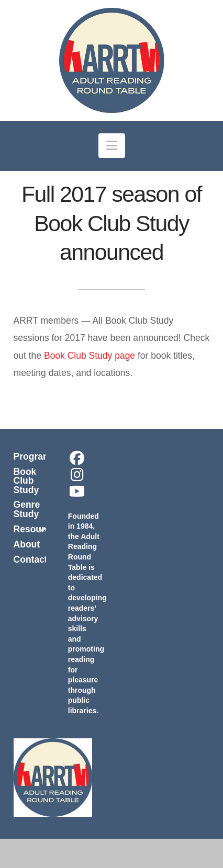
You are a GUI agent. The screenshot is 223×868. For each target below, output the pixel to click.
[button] (112, 146)
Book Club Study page (90, 356)
